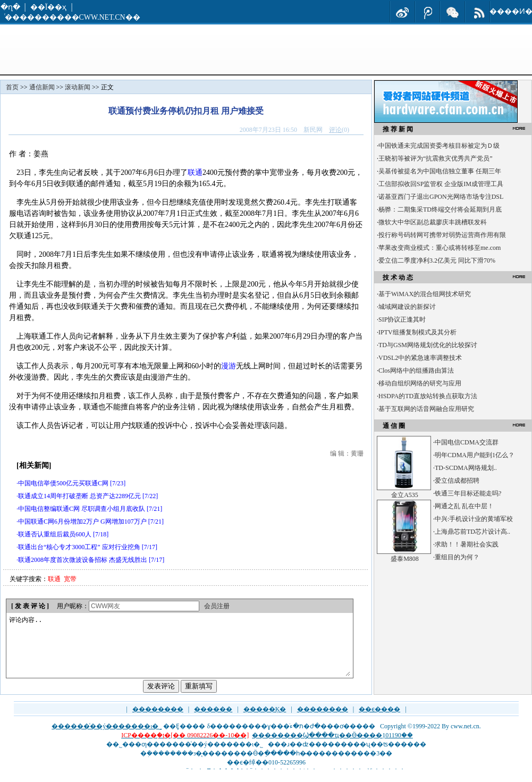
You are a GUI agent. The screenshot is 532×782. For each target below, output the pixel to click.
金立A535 (405, 495)
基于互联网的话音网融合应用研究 (426, 409)
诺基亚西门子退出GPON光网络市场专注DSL (441, 197)
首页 (12, 87)
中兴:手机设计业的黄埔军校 (474, 519)
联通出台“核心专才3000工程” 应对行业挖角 (79, 547)
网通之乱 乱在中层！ (464, 506)
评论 (335, 130)
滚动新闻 (78, 87)
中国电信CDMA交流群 (467, 442)
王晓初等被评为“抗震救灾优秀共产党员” (436, 158)
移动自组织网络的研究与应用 (420, 383)
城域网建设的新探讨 (407, 307)
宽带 (70, 579)
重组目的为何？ (457, 557)
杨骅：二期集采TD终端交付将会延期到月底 (440, 209)
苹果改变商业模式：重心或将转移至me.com (440, 248)
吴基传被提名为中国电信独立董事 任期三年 (440, 171)
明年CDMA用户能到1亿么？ (475, 455)
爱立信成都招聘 (457, 481)
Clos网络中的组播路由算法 (416, 371)
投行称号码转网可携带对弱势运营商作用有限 (442, 235)
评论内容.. (179, 652)
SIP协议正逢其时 (402, 319)
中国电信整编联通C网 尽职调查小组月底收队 (82, 509)
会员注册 (217, 606)
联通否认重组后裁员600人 (55, 534)
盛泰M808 (405, 559)
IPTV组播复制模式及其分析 (417, 332)
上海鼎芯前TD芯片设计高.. (472, 532)
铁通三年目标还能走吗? (468, 493)
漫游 (229, 366)
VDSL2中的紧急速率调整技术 (420, 358)
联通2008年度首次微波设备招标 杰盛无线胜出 (83, 560)
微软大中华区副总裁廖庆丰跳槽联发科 (433, 222)
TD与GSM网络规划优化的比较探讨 (428, 345)
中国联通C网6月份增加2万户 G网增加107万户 (82, 522)
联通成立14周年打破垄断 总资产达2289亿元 (79, 496)
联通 (195, 173)
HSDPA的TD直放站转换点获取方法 (428, 396)
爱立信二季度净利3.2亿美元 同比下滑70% (437, 260)
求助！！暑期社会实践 (467, 544)
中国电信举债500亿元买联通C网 (63, 483)
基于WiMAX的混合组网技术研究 (425, 294)
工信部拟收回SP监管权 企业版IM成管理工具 (441, 184)
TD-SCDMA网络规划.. (466, 468)
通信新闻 (42, 87)
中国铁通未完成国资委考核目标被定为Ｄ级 (439, 146)
